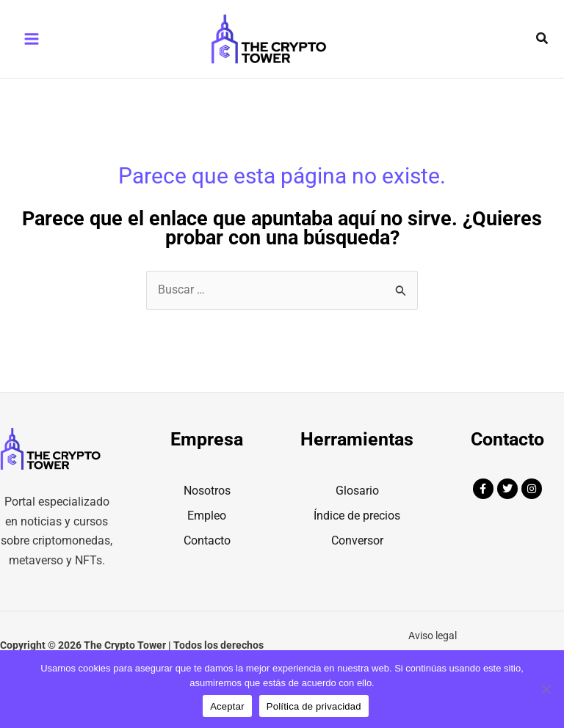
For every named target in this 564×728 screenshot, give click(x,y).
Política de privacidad (314, 706)
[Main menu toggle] (32, 50)
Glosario (357, 512)
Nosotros (207, 512)
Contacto (207, 562)
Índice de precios (357, 537)
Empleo (207, 537)
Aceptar (227, 706)
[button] (543, 50)
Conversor (357, 562)
